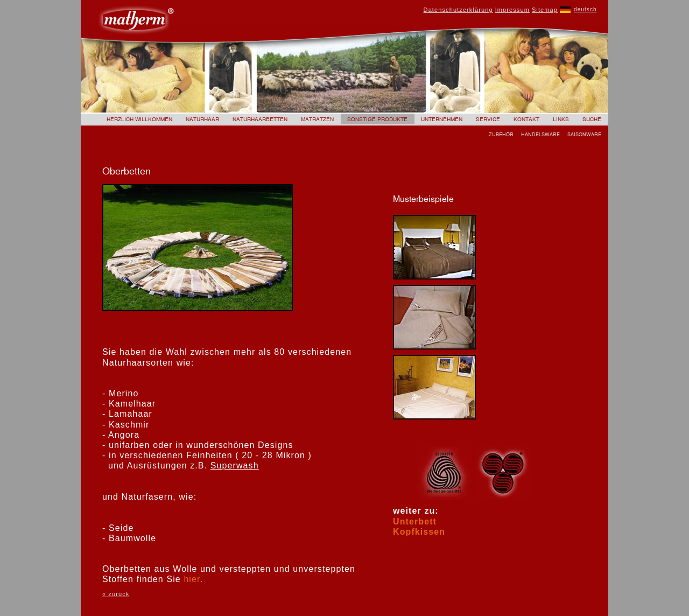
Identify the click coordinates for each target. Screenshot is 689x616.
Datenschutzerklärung (458, 10)
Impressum (512, 10)
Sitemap (545, 10)
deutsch (585, 9)
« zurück (116, 594)
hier (192, 579)
